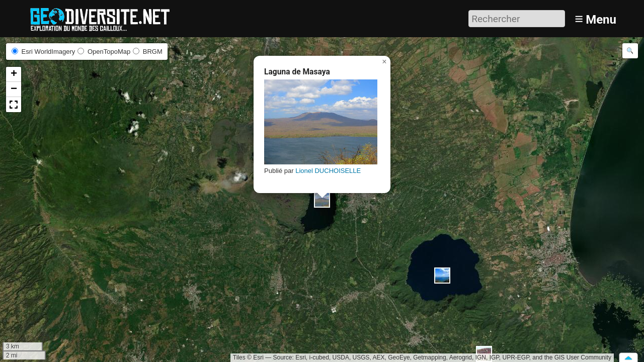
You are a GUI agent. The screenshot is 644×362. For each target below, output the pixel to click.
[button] (322, 200)
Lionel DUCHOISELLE (328, 171)
